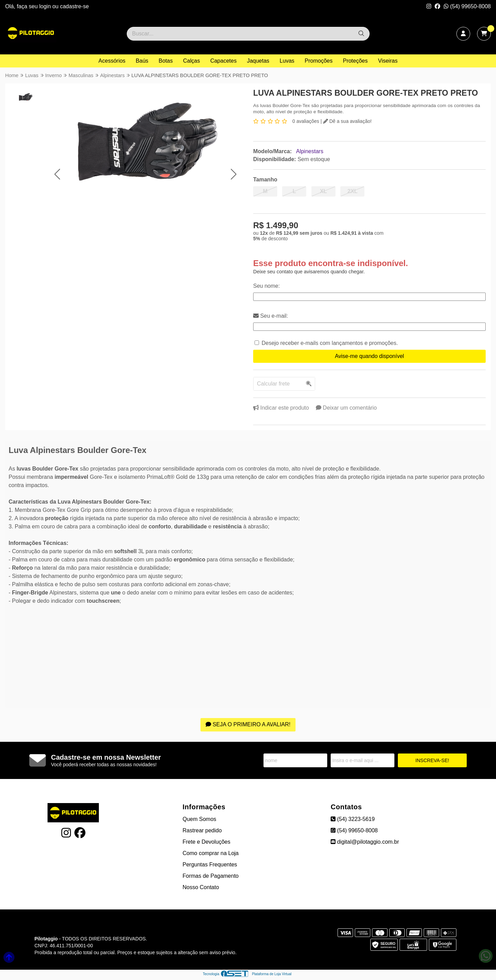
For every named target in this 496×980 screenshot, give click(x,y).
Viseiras (388, 61)
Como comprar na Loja (211, 853)
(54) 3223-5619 (353, 819)
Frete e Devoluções (206, 842)
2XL (353, 191)
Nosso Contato (201, 887)
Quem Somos (199, 819)
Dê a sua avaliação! (347, 121)
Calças (192, 61)
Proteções (355, 61)
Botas (166, 61)
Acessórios (112, 61)
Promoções (319, 61)
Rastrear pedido (202, 830)
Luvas (287, 61)
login (46, 6)
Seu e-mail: (271, 316)
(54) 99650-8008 (467, 6)
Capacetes (223, 61)
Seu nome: (266, 286)
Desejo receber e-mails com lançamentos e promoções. (330, 343)
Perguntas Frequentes (210, 865)
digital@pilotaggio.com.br (365, 842)
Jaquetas (258, 61)
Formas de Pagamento (211, 876)
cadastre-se (74, 6)
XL (323, 191)
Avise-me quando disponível (369, 356)
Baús (142, 61)
